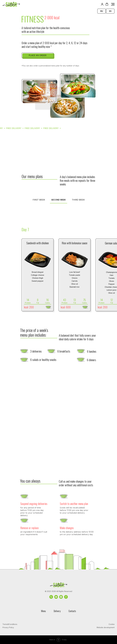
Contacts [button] (72, 611)
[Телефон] (51, 598)
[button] (102, 4)
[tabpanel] (58, 226)
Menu (43, 611)
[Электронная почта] (56, 598)
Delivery (57, 611)
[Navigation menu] (113, 4)
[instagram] (61, 598)
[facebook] (66, 598)
